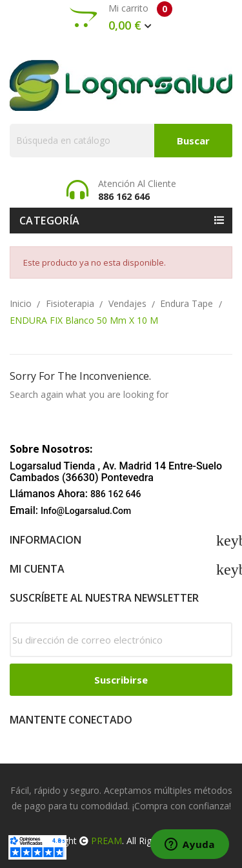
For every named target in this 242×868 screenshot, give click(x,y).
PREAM (106, 841)
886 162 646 (116, 494)
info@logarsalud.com (86, 511)
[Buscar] (121, 141)
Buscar (193, 141)
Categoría (50, 221)
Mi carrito (121, 17)
